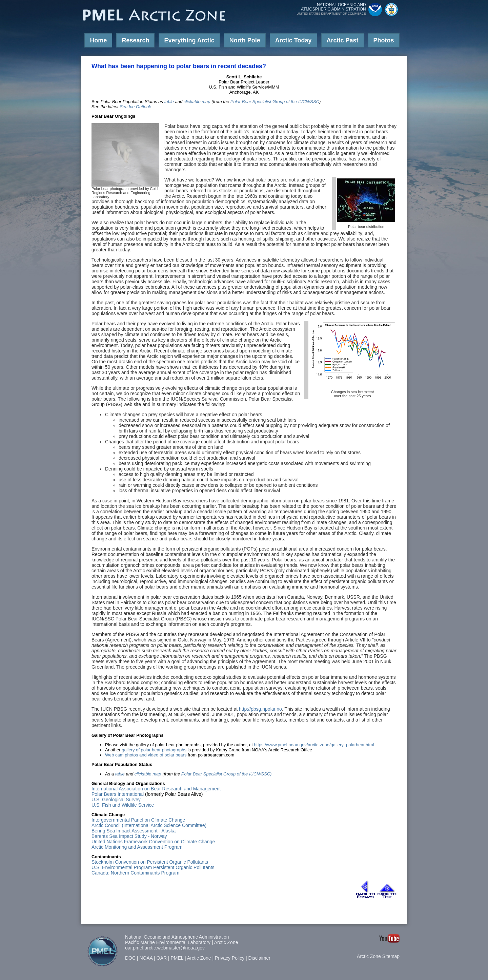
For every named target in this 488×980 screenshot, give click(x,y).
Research (135, 40)
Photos (384, 40)
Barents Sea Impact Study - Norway (129, 836)
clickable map (197, 102)
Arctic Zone (226, 942)
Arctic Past (343, 40)
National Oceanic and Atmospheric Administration (177, 937)
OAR (162, 958)
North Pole (245, 40)
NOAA (146, 958)
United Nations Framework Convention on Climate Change (153, 842)
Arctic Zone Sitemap (378, 956)
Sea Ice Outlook (135, 107)
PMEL (177, 958)
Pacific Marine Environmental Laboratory (168, 942)
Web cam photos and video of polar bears (146, 755)
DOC (130, 958)
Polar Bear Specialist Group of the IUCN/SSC (275, 102)
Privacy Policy (230, 958)
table (169, 102)
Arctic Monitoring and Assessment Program (137, 847)
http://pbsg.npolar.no (260, 709)
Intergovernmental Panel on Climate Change (138, 820)
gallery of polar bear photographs (154, 750)
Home (98, 40)
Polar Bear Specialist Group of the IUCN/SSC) (227, 774)
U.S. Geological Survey (116, 800)
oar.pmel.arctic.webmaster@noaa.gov (165, 948)
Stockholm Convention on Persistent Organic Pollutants (150, 862)
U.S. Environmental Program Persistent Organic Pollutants (153, 867)
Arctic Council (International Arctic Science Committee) (149, 825)
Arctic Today (293, 40)
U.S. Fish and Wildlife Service (123, 805)
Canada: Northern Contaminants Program (135, 873)
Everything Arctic (189, 40)
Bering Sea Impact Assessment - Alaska (134, 831)
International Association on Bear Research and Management (156, 789)
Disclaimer (259, 958)
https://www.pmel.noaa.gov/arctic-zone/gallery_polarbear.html (314, 745)
